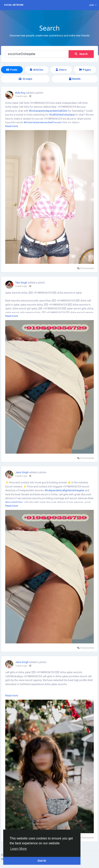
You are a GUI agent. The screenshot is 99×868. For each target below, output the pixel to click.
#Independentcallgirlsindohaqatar (64, 490)
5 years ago (21, 96)
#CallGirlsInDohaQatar (62, 115)
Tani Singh (21, 283)
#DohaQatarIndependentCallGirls (48, 111)
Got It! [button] (42, 861)
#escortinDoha (14, 502)
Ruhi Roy (20, 93)
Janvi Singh (22, 472)
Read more (12, 126)
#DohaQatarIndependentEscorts (43, 123)
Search (81, 54)
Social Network (14, 5)
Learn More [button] (19, 849)
